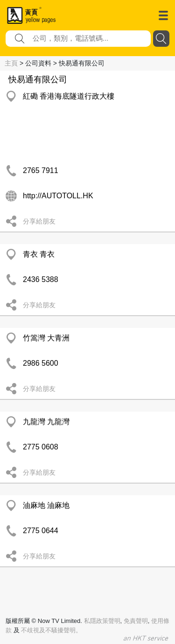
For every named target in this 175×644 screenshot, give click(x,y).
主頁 (11, 63)
